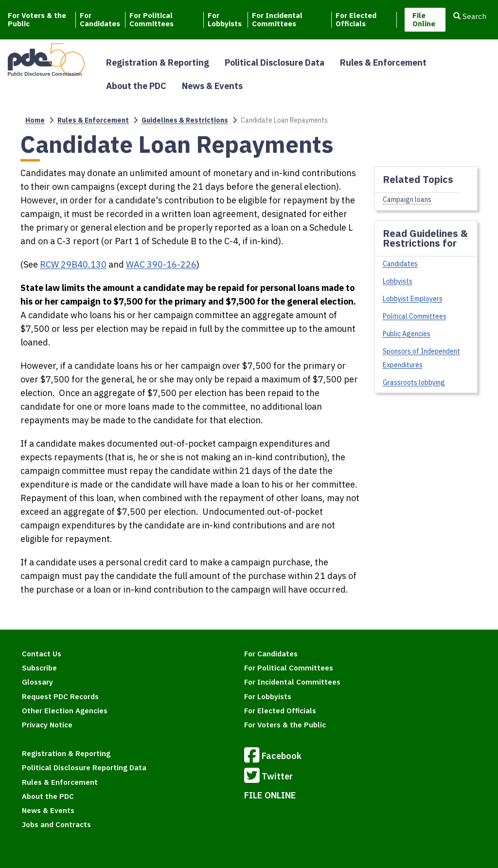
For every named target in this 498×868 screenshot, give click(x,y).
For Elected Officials (356, 20)
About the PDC (136, 86)
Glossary (37, 682)
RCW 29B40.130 (73, 264)
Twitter (268, 777)
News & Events (212, 86)
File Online (424, 19)
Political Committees (415, 316)
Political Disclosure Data (275, 63)
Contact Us (42, 654)
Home (35, 120)
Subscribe (39, 668)
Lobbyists (398, 281)
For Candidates (100, 20)
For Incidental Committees (277, 20)
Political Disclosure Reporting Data (84, 768)
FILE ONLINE (270, 795)
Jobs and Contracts (56, 824)
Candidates (400, 264)
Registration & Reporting (158, 63)
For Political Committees (151, 20)
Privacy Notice (47, 725)
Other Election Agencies (65, 711)
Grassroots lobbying (414, 382)
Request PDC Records (60, 696)
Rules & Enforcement (383, 63)
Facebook (273, 757)
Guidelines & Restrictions (185, 120)
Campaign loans (407, 199)
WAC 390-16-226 (161, 264)
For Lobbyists (225, 20)
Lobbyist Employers (413, 299)
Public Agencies (407, 334)
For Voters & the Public (37, 20)
